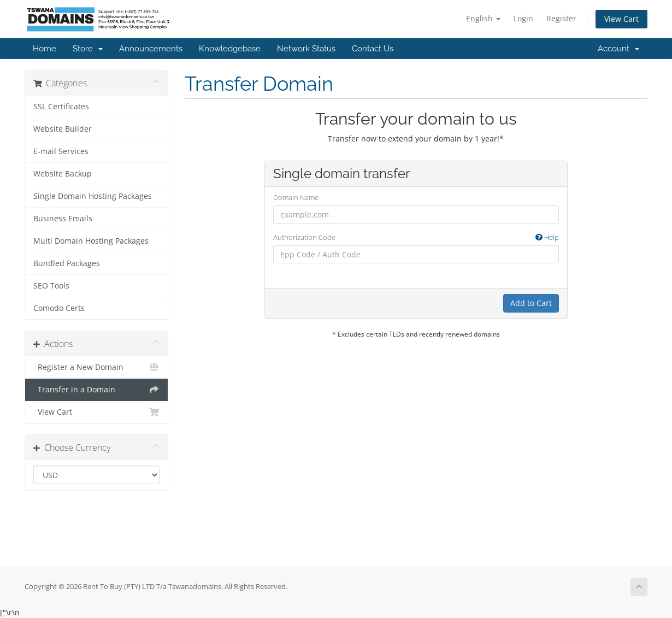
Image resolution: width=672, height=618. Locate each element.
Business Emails (63, 219)
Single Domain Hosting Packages (93, 196)
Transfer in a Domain (96, 390)
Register (561, 18)
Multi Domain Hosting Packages (91, 241)
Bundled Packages (67, 263)
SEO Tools (51, 286)
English (483, 18)
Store (88, 49)
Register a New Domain (96, 367)
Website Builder (63, 129)
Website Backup (63, 174)
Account (618, 49)
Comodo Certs (59, 308)
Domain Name (296, 197)
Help (547, 237)
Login (523, 18)
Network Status (306, 49)
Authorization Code (416, 237)
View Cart (621, 19)
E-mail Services (61, 151)
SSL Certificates (61, 107)
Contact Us (373, 49)
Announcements (151, 49)
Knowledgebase (230, 49)
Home (45, 49)
